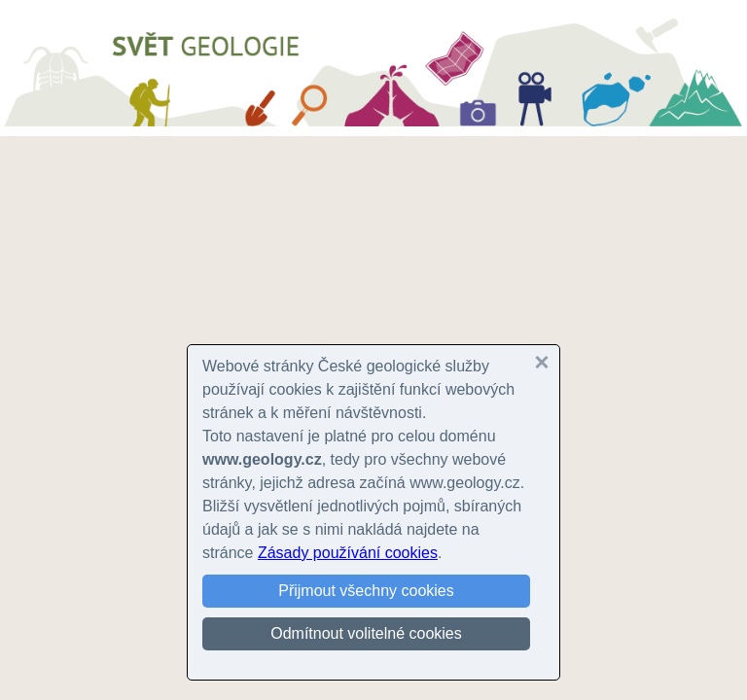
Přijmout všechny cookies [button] (366, 591)
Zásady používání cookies (348, 553)
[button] (542, 363)
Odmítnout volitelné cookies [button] (366, 633)
